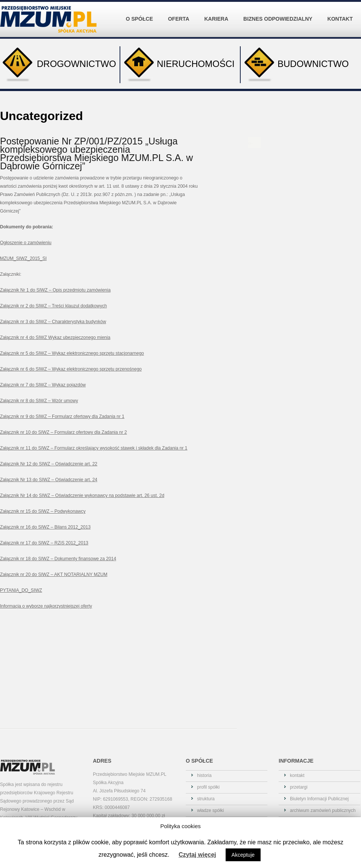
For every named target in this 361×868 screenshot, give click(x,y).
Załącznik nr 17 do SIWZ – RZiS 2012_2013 (44, 543)
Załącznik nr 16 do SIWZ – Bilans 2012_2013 (45, 527)
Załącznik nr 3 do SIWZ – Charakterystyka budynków (53, 322)
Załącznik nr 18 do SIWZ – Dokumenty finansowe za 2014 (58, 559)
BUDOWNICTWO (295, 65)
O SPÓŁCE (141, 13)
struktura (206, 799)
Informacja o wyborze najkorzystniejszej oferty (46, 606)
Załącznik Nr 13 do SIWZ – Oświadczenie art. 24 (49, 480)
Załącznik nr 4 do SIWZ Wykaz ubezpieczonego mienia (55, 337)
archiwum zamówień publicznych (323, 810)
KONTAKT (340, 19)
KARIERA (218, 13)
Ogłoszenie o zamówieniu (26, 243)
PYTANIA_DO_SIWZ (21, 590)
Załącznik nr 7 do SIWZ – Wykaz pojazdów (43, 385)
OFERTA (180, 13)
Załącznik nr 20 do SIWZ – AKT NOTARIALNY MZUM (54, 575)
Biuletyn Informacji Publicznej (319, 799)
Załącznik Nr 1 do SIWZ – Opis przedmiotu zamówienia (55, 290)
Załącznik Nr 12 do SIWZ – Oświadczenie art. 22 (49, 464)
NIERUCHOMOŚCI (177, 65)
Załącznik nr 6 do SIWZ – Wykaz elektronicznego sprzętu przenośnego (71, 369)
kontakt (297, 775)
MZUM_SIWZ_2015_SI (23, 258)
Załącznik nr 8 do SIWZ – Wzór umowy (39, 401)
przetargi (299, 787)
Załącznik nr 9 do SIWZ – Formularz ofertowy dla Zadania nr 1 (62, 417)
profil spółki (208, 787)
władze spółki (210, 810)
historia (204, 775)
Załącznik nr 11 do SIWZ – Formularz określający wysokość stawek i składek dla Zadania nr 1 (94, 448)
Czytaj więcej (197, 855)
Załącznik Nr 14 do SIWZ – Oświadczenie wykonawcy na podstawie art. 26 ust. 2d (82, 496)
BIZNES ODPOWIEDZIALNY (280, 13)
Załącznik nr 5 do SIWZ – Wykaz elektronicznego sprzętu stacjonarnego (72, 353)
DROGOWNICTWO (58, 65)
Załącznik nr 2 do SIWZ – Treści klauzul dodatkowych (53, 306)
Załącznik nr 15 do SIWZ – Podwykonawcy (43, 511)
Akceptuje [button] (243, 855)
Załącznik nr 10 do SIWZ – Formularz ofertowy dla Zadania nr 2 (63, 432)
